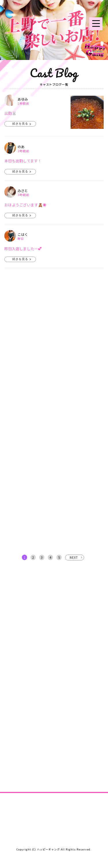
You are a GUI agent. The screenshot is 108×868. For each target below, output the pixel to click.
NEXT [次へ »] (74, 557)
